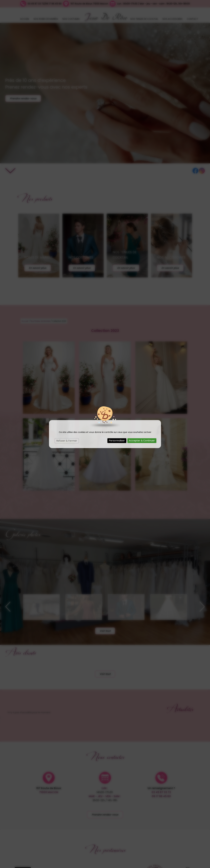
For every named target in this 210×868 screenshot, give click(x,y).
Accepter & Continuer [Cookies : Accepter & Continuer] (142, 441)
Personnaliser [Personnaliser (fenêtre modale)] (117, 441)
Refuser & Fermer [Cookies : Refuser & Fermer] (67, 441)
